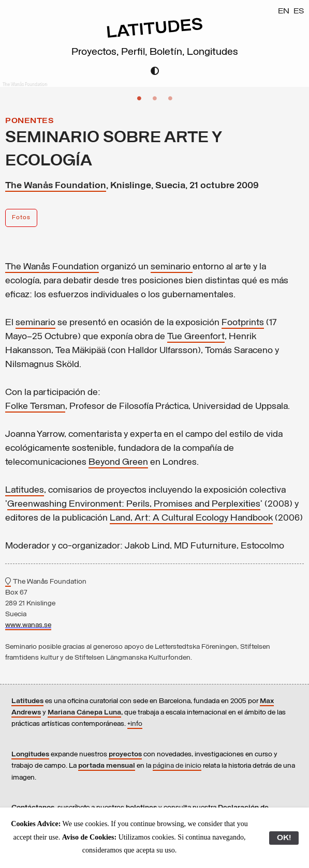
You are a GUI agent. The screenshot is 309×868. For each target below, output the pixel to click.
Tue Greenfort (196, 337)
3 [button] (170, 98)
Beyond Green (118, 462)
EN (284, 11)
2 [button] (155, 98)
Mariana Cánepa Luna (84, 713)
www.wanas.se (28, 625)
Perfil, (135, 52)
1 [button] (139, 98)
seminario (171, 267)
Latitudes (25, 490)
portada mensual (107, 766)
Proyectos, (96, 52)
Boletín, (168, 52)
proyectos (125, 755)
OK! (284, 838)
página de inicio (177, 766)
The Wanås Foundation (56, 186)
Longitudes (212, 52)
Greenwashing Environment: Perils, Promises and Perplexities (134, 504)
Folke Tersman (35, 407)
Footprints (243, 323)
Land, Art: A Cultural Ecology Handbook (191, 518)
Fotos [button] (21, 218)
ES (299, 11)
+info (135, 724)
